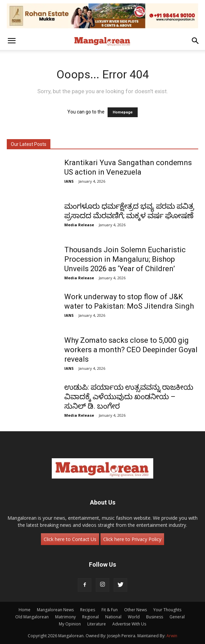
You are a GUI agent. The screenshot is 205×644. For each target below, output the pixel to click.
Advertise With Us (129, 624)
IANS (69, 181)
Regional (90, 617)
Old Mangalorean (32, 617)
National (113, 617)
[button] (12, 41)
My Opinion (70, 624)
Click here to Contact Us (70, 539)
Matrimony (65, 617)
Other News (135, 610)
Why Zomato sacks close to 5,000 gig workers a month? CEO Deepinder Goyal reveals (131, 350)
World (134, 617)
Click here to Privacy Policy (132, 539)
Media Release (79, 225)
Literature (97, 624)
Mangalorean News (55, 610)
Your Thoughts (167, 610)
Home (25, 610)
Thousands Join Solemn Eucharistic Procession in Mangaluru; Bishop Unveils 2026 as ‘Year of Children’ (125, 259)
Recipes (88, 610)
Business (155, 617)
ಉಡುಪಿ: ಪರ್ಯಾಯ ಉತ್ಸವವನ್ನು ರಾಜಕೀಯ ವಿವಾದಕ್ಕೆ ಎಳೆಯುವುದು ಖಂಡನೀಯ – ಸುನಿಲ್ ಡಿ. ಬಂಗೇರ (129, 397)
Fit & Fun (110, 610)
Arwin (172, 636)
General (177, 617)
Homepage (123, 112)
